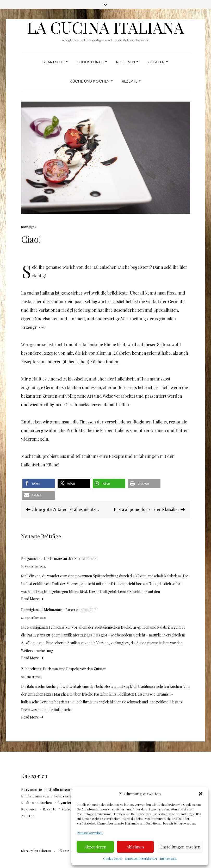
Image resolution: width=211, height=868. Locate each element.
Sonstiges (29, 227)
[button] (201, 794)
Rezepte (131, 81)
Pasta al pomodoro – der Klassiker (149, 509)
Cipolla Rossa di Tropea (67, 789)
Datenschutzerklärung (141, 858)
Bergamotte (32, 789)
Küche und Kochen (91, 81)
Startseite (55, 62)
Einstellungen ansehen (180, 847)
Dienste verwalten (90, 833)
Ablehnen (135, 847)
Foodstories (92, 62)
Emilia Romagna (35, 796)
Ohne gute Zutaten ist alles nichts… (63, 509)
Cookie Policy (113, 858)
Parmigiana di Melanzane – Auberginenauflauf (58, 610)
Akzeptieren (95, 847)
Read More (32, 599)
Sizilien (67, 809)
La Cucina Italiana (105, 27)
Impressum (168, 858)
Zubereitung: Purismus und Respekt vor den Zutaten (64, 669)
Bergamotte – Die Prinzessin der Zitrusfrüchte (59, 558)
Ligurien (65, 803)
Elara (25, 851)
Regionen (127, 62)
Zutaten (158, 62)
